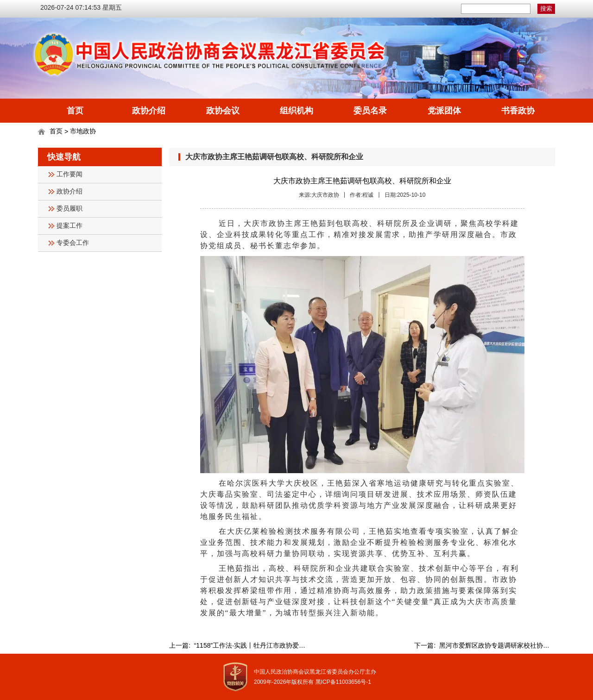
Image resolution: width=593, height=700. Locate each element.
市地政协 (83, 131)
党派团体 (444, 111)
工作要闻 (69, 174)
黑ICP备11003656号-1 (343, 682)
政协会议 (223, 111)
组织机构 (296, 111)
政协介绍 (149, 111)
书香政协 (518, 111)
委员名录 (370, 111)
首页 (75, 111)
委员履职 (69, 209)
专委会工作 (73, 243)
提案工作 (69, 226)
